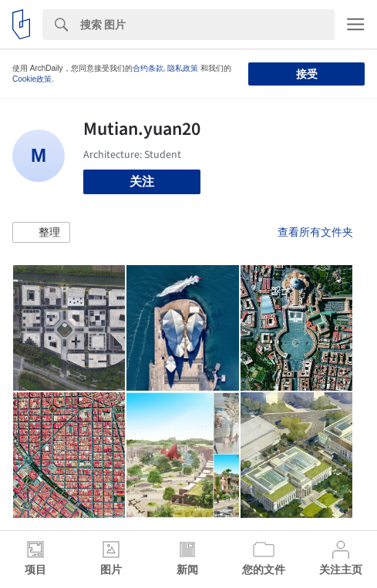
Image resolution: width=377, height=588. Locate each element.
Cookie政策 (32, 79)
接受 (307, 74)
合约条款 (148, 68)
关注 (142, 181)
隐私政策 (183, 68)
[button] (41, 233)
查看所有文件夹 (315, 232)
